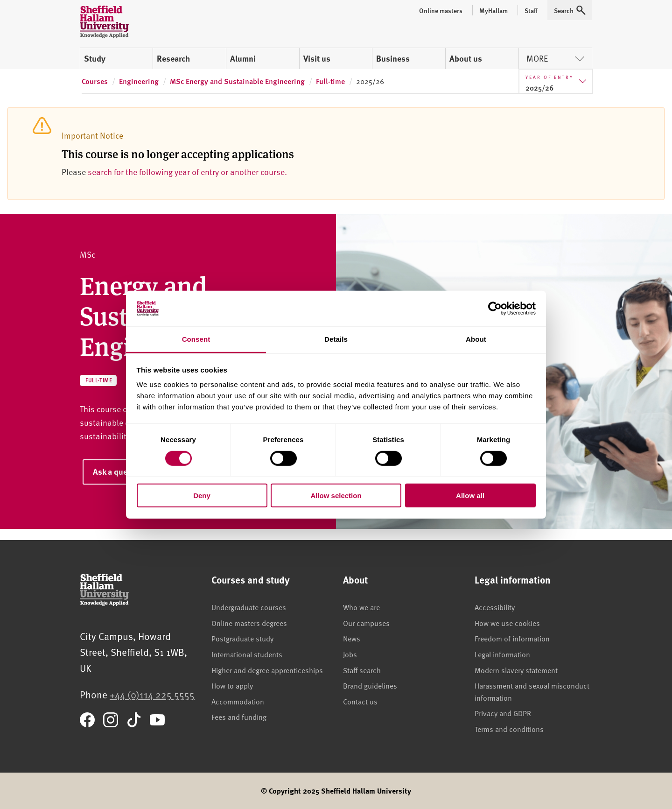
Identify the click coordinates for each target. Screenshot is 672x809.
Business (393, 58)
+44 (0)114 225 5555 (152, 694)
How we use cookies (507, 623)
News (352, 638)
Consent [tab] (196, 339)
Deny (202, 496)
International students (247, 654)
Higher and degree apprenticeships (267, 670)
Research (173, 58)
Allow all (470, 496)
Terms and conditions (509, 729)
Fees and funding (239, 717)
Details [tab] (336, 339)
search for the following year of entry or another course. (187, 172)
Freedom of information (512, 638)
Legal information (502, 654)
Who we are (361, 607)
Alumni (243, 58)
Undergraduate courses (249, 607)
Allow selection (336, 496)
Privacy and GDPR (503, 713)
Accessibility (495, 607)
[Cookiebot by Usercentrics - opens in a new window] (495, 309)
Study (95, 58)
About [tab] (476, 339)
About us (466, 58)
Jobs (350, 654)
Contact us (360, 701)
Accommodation (238, 701)
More (555, 58)
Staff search (362, 670)
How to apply (232, 685)
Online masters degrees (249, 623)
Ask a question (119, 471)
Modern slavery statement (516, 670)
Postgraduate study (242, 638)
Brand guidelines (370, 685)
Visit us (317, 58)
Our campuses (366, 623)
